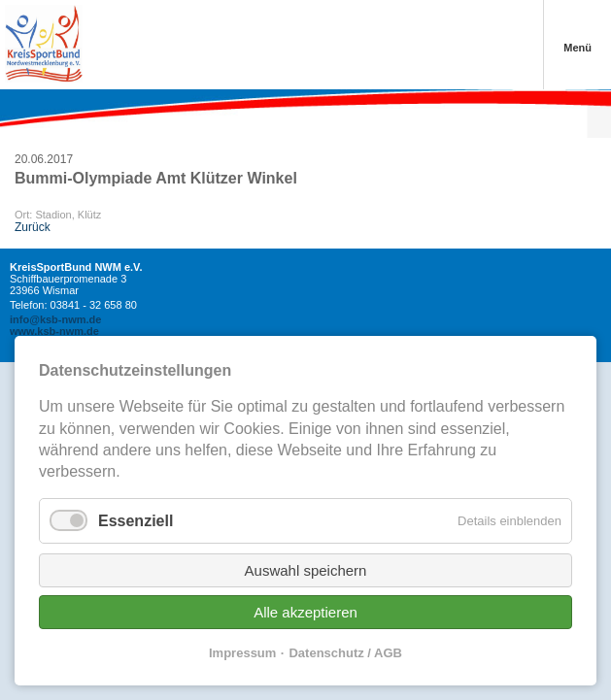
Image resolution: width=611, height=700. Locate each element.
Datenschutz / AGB (345, 653)
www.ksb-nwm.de (54, 331)
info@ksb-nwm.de (55, 319)
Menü (577, 48)
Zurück (33, 227)
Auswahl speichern (306, 570)
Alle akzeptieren (305, 612)
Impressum (242, 653)
